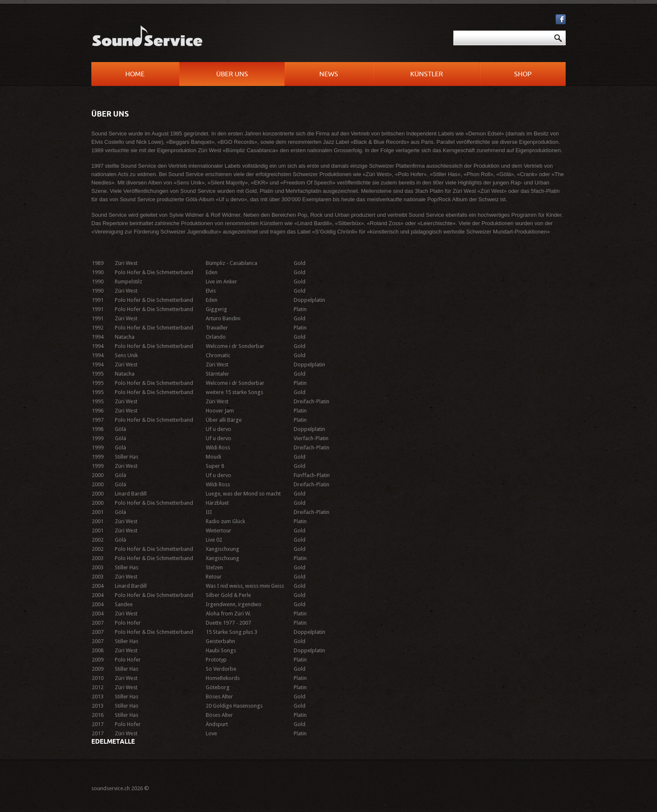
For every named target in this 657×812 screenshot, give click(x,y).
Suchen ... (333, 31)
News (329, 74)
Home (135, 74)
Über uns (232, 74)
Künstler (427, 74)
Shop (523, 74)
